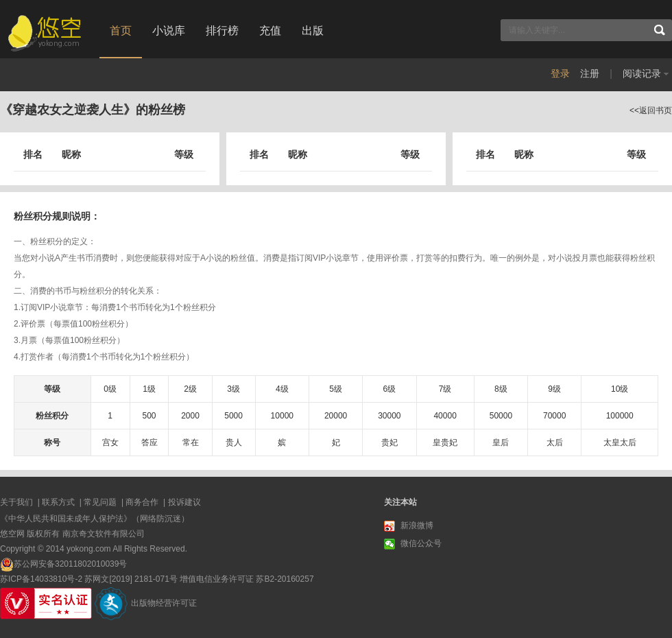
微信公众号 (413, 544)
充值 (270, 31)
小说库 (169, 31)
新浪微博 (409, 526)
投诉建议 (184, 502)
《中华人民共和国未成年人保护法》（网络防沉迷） (95, 519)
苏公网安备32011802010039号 (70, 564)
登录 (560, 73)
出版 (313, 31)
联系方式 (58, 502)
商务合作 (142, 502)
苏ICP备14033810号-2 (41, 579)
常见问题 (100, 502)
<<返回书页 (651, 110)
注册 (590, 73)
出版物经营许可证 (164, 603)
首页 (121, 31)
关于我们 (16, 502)
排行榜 (222, 31)
